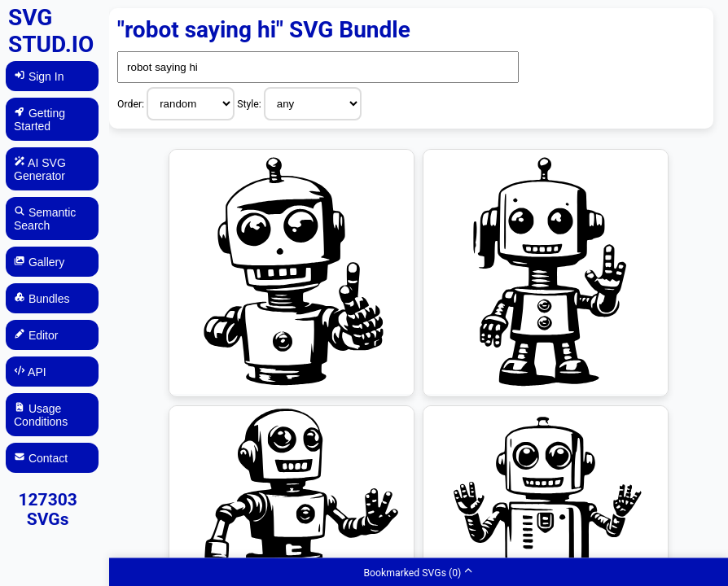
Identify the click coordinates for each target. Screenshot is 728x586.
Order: (132, 104)
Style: (250, 104)
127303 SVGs (47, 509)
